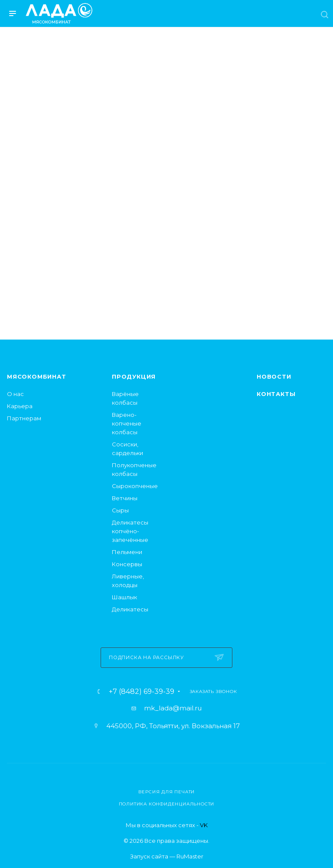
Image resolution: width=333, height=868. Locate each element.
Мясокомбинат (37, 376)
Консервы (127, 564)
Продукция (134, 376)
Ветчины (125, 498)
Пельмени (127, 552)
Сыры (120, 510)
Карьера (20, 406)
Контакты (276, 394)
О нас (15, 394)
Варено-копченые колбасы (127, 423)
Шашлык (124, 597)
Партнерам (24, 418)
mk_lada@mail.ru (173, 708)
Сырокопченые (135, 486)
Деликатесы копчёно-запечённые (130, 531)
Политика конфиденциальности (167, 804)
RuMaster (190, 856)
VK (204, 825)
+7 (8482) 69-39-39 (142, 692)
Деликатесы (130, 609)
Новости (274, 376)
